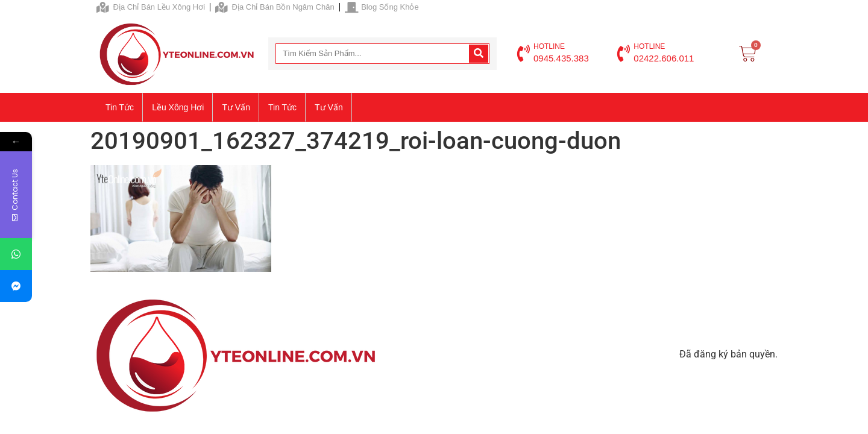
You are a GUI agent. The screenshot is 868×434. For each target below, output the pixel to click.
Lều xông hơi (178, 107)
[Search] (479, 54)
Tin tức (120, 107)
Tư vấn (236, 107)
